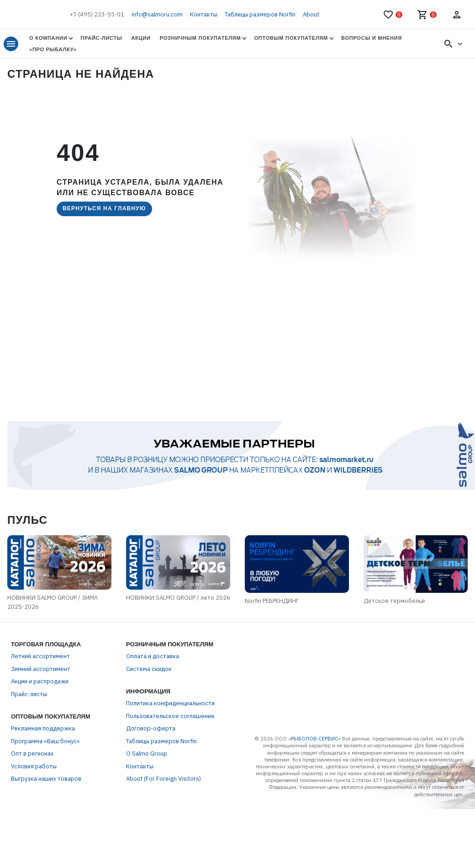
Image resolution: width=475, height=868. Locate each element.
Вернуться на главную (104, 208)
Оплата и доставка (153, 663)
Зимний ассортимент (41, 676)
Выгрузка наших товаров (46, 786)
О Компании (48, 38)
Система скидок (149, 676)
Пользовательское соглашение (170, 723)
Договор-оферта (151, 736)
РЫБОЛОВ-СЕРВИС (314, 746)
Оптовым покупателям (291, 38)
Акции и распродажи (40, 689)
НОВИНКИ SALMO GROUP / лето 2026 (174, 610)
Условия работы (34, 773)
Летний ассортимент (40, 663)
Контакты (204, 14)
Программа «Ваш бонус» (45, 748)
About (311, 14)
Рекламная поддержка (43, 736)
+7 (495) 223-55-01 (97, 14)
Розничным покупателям (201, 38)
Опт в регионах (32, 761)
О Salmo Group (147, 761)
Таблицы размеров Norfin (260, 14)
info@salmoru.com (157, 14)
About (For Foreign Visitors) (164, 786)
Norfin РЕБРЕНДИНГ (290, 614)
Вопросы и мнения (372, 38)
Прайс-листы (101, 38)
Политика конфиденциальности (170, 711)
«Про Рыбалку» (53, 49)
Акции (141, 38)
